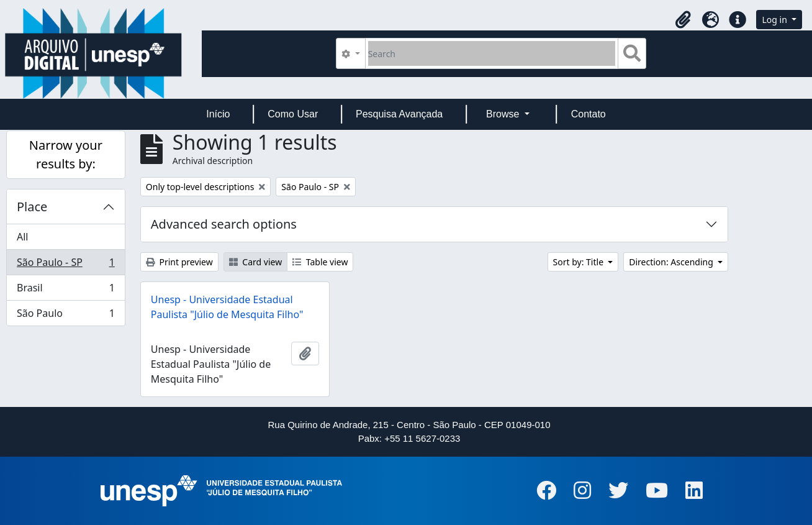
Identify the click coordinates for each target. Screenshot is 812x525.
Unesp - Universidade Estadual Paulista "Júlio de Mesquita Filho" (227, 307)
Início (218, 114)
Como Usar (293, 114)
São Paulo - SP (65, 265)
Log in (775, 20)
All (22, 237)
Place (32, 207)
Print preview (179, 262)
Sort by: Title (580, 262)
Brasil (65, 290)
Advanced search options (224, 224)
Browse (504, 114)
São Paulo (65, 316)
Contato (589, 114)
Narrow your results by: (66, 154)
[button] (683, 20)
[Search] (492, 53)
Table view (320, 262)
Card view (255, 262)
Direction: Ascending (672, 262)
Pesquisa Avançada (399, 114)
